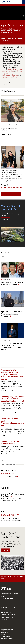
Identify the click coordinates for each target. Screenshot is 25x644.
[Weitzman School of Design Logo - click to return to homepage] (5, 2)
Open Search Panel (19, 2)
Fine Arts (3, 610)
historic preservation (9, 73)
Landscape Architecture (8, 615)
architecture (12, 69)
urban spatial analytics (9, 77)
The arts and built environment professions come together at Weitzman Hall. (11, 31)
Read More (6, 219)
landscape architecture (10, 75)
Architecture (4, 605)
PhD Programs (5, 620)
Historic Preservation (7, 612)
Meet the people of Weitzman (11, 194)
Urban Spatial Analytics (7, 617)
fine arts (20, 71)
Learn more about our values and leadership (11, 84)
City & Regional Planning (8, 607)
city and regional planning (12, 70)
